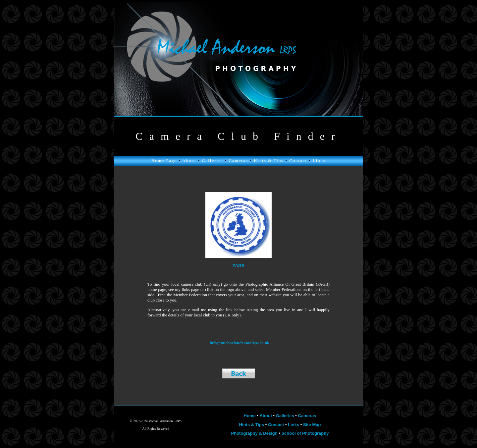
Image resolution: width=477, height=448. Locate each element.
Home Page (164, 161)
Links (319, 161)
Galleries (212, 161)
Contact (298, 161)
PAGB (238, 266)
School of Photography (305, 433)
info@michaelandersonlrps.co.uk (239, 343)
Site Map (312, 425)
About (189, 161)
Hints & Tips (269, 161)
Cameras (238, 161)
